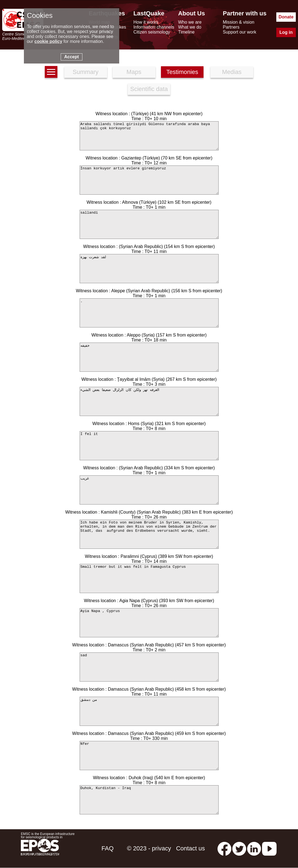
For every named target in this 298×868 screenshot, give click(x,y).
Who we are (190, 22)
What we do (190, 27)
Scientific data (149, 89)
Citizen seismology (152, 32)
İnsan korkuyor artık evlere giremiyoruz (149, 180)
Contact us (190, 848)
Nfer (149, 756)
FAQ (108, 848)
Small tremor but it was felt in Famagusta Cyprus (149, 578)
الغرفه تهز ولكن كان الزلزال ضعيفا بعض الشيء (149, 401)
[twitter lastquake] (239, 848)
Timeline (186, 32)
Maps (134, 72)
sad (149, 667)
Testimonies (182, 72)
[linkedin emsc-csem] (254, 848)
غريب (149, 490)
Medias (232, 72)
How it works (146, 22)
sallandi (149, 224)
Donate (286, 17)
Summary (85, 72)
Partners (231, 27)
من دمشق (149, 711)
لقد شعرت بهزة (149, 269)
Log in (286, 32)
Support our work (239, 32)
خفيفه (149, 357)
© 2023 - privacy (149, 848)
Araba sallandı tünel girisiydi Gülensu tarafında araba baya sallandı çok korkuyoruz (149, 136)
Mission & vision (239, 22)
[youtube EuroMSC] (269, 848)
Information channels (154, 27)
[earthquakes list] (51, 72)
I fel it (149, 446)
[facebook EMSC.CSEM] (224, 848)
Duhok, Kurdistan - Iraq (149, 800)
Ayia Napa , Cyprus (149, 623)
